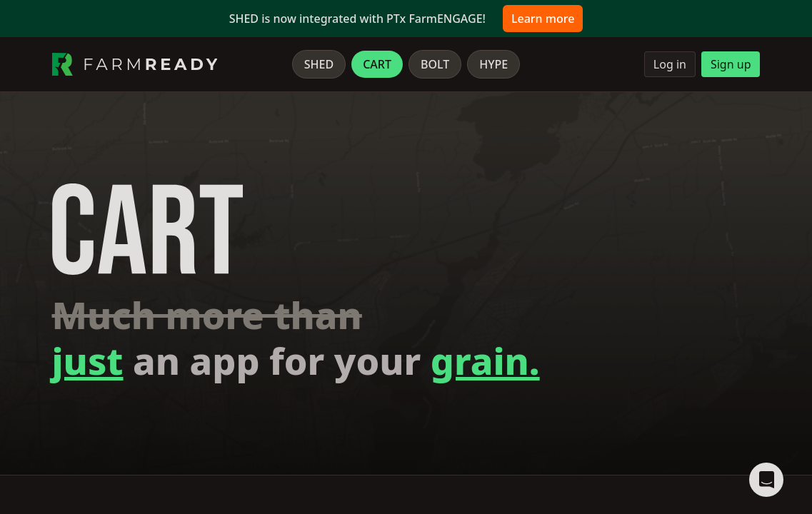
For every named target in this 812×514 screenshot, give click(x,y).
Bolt (435, 64)
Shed (319, 64)
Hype (493, 64)
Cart (377, 64)
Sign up (731, 64)
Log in (670, 64)
